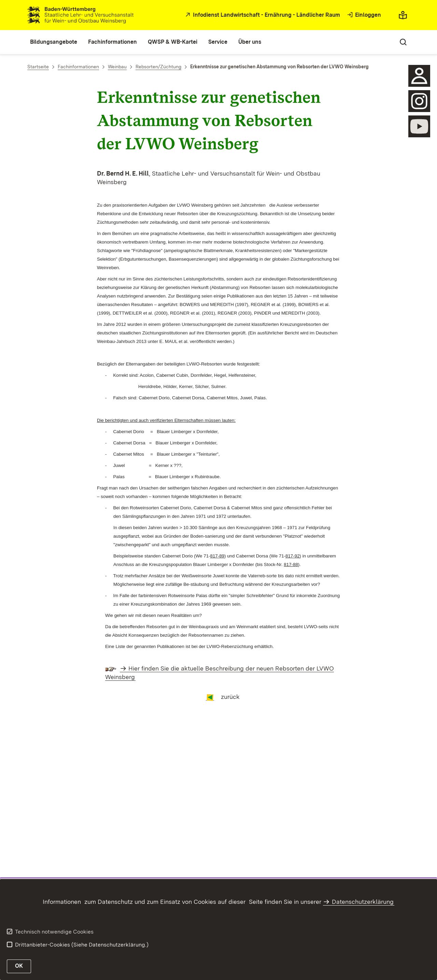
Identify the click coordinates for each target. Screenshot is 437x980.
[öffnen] (419, 101)
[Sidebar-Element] (419, 76)
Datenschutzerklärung (363, 902)
